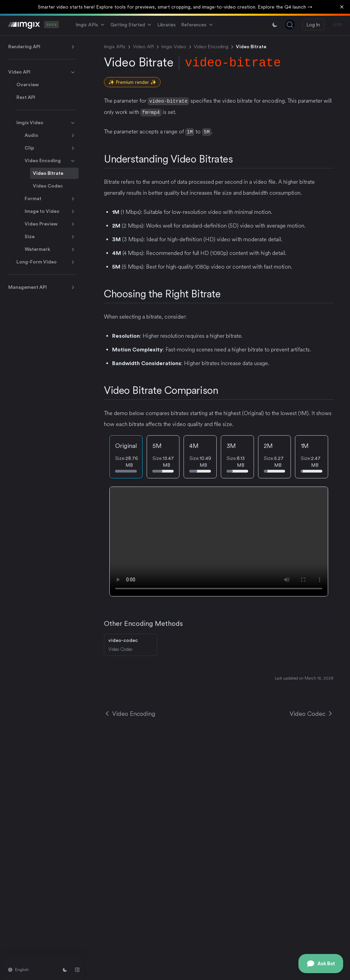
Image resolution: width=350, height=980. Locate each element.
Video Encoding (50, 161)
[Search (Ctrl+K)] (290, 25)
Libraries (166, 25)
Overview (28, 85)
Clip (50, 148)
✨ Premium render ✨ (132, 82)
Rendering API (42, 47)
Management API (42, 287)
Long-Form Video (46, 262)
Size (50, 237)
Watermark (50, 249)
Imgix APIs (90, 25)
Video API (42, 72)
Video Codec (48, 186)
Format (50, 199)
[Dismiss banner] (342, 7)
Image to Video (50, 211)
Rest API (26, 97)
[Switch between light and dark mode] (275, 25)
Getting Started (131, 25)
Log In (313, 25)
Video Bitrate (48, 173)
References (197, 25)
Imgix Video (46, 123)
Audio (50, 136)
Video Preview (50, 224)
